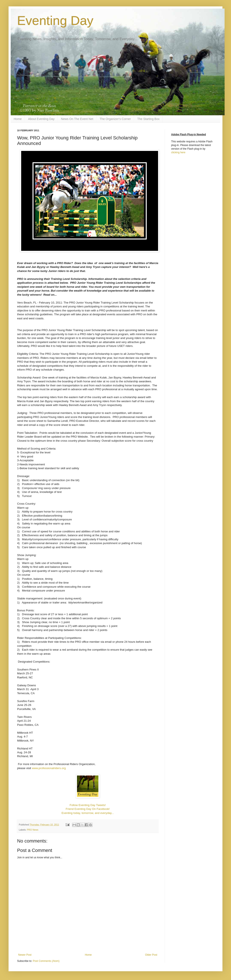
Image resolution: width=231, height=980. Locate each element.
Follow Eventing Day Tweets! (88, 805)
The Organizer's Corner (115, 119)
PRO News (33, 830)
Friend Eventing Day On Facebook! (88, 809)
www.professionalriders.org (49, 768)
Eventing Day (55, 21)
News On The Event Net (77, 119)
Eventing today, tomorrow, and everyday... (88, 813)
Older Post (151, 955)
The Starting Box (148, 119)
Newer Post (25, 955)
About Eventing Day (41, 119)
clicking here (178, 152)
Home (18, 119)
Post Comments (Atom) (46, 961)
